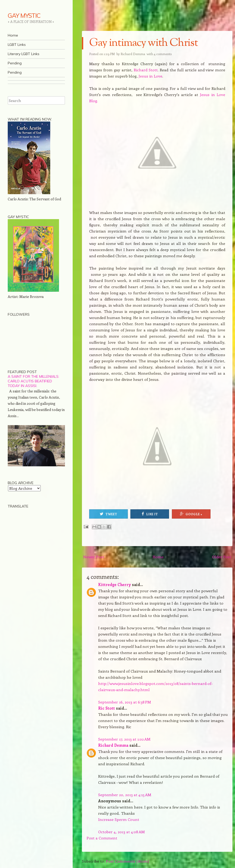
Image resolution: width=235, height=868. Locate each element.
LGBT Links (17, 45)
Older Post (222, 557)
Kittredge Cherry (115, 585)
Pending (15, 63)
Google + (191, 514)
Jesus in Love (150, 76)
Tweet (108, 514)
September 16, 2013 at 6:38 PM (125, 702)
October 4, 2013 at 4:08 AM (121, 832)
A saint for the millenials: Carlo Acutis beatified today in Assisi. (33, 381)
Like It (150, 514)
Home (13, 35)
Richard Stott (146, 70)
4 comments (163, 54)
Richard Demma (113, 745)
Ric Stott (107, 708)
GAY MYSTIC (24, 15)
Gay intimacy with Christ (143, 43)
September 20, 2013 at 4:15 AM (125, 795)
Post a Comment (102, 838)
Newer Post (94, 557)
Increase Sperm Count (119, 819)
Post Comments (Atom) (128, 861)
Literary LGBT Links (24, 54)
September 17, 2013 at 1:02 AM (124, 739)
